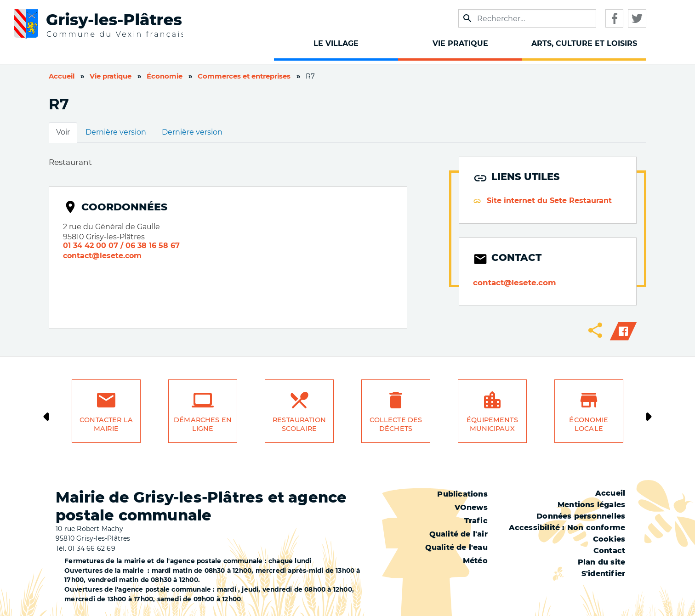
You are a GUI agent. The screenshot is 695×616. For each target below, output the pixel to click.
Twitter (637, 18)
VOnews (471, 507)
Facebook (614, 18)
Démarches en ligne (203, 424)
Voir (63, 132)
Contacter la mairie (106, 424)
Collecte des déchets (396, 424)
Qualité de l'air (459, 534)
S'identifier (603, 574)
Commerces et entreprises (244, 76)
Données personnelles (581, 516)
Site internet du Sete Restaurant (549, 201)
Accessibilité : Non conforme (567, 528)
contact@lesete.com (102, 256)
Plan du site (601, 562)
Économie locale (589, 424)
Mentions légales (591, 505)
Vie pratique (111, 76)
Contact (609, 551)
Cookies (609, 539)
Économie (165, 76)
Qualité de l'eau (456, 547)
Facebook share (623, 331)
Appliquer (467, 18)
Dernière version (116, 132)
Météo (475, 561)
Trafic (476, 521)
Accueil (62, 76)
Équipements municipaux (492, 424)
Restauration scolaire (299, 424)
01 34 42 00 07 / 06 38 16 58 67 (121, 246)
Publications (462, 494)
